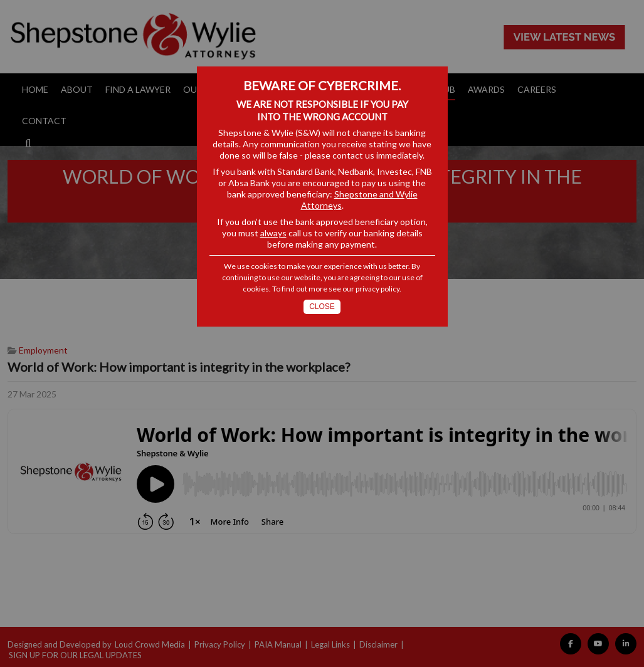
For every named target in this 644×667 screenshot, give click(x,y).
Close (322, 307)
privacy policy (377, 289)
